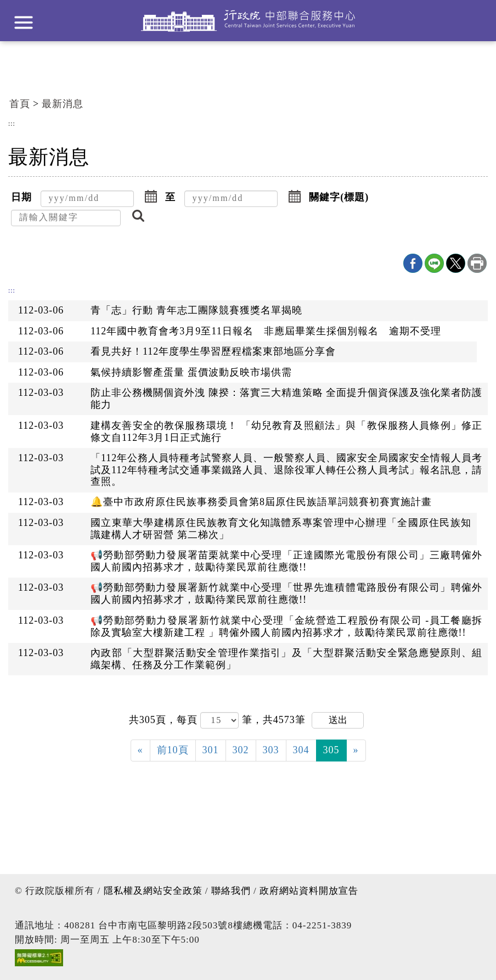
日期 (21, 197)
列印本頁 (477, 263)
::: (12, 124)
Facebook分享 (413, 263)
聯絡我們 (231, 891)
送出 (338, 720)
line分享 (434, 263)
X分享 (456, 263)
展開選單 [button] (24, 23)
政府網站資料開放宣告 (309, 891)
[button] (151, 198)
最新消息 (63, 104)
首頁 (20, 104)
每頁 (189, 720)
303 (271, 750)
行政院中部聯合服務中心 (248, 21)
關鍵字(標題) (339, 197)
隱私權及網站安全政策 (153, 891)
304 (301, 750)
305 (331, 750)
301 (211, 750)
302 (241, 750)
